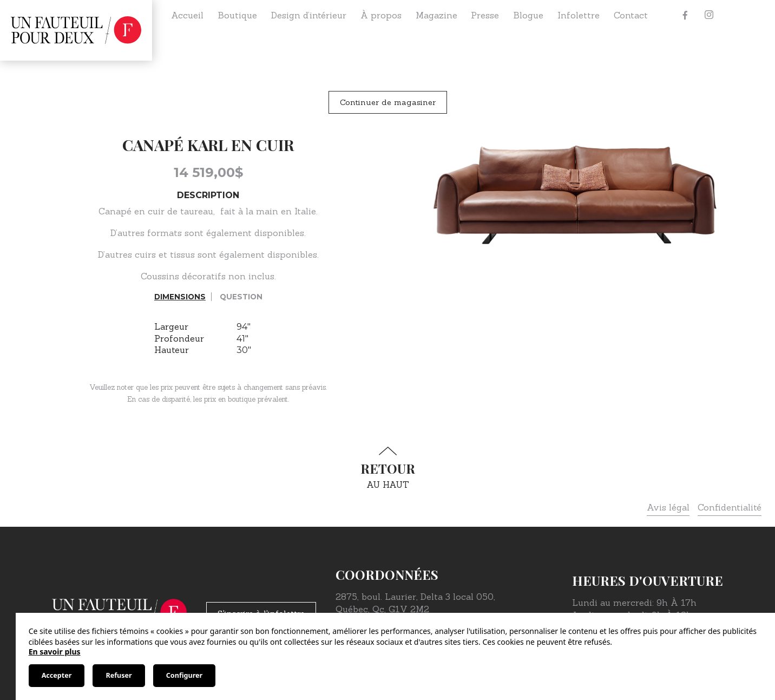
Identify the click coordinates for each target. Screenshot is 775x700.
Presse (485, 15)
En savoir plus (55, 652)
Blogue (528, 15)
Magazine (436, 15)
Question (241, 297)
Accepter (57, 675)
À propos (381, 15)
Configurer (184, 675)
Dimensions (180, 297)
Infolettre (579, 15)
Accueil (187, 15)
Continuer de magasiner (388, 102)
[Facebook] (685, 15)
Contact (631, 15)
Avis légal (668, 507)
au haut (387, 468)
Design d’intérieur (309, 15)
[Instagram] (709, 15)
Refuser (119, 675)
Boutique (237, 15)
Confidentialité (730, 507)
